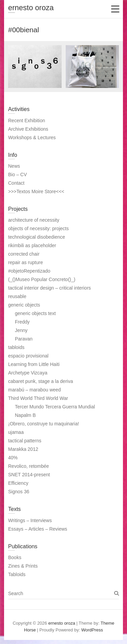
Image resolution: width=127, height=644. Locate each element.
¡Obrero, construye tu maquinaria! (44, 424)
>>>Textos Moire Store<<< (36, 191)
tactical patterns (25, 441)
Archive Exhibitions (28, 129)
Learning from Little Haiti (34, 364)
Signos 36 (19, 492)
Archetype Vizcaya (28, 373)
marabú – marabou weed (35, 390)
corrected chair (24, 254)
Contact (16, 183)
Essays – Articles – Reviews (38, 529)
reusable (17, 296)
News (14, 166)
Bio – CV (17, 174)
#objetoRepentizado (29, 271)
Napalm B (25, 415)
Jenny (21, 330)
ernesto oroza (31, 8)
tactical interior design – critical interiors (49, 288)
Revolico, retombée (29, 466)
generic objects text (35, 313)
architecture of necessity (34, 220)
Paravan (24, 339)
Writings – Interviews (30, 520)
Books (15, 557)
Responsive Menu (115, 9)
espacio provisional (28, 356)
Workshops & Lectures (32, 137)
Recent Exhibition (27, 121)
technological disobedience (37, 237)
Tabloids (17, 574)
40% (13, 458)
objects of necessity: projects (38, 228)
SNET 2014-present (29, 475)
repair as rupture (26, 262)
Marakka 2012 (23, 449)
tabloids (16, 347)
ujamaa (16, 432)
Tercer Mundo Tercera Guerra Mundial (55, 407)
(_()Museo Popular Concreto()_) (42, 279)
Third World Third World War (38, 398)
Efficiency (18, 483)
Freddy (22, 322)
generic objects (24, 305)
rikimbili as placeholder (32, 245)
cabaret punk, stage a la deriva (40, 381)
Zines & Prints (23, 566)
